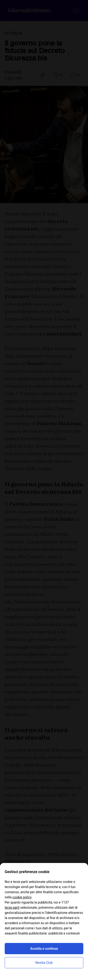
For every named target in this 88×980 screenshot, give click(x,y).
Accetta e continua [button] (44, 949)
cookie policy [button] (22, 897)
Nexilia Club (44, 963)
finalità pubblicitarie (32, 933)
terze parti (12, 908)
